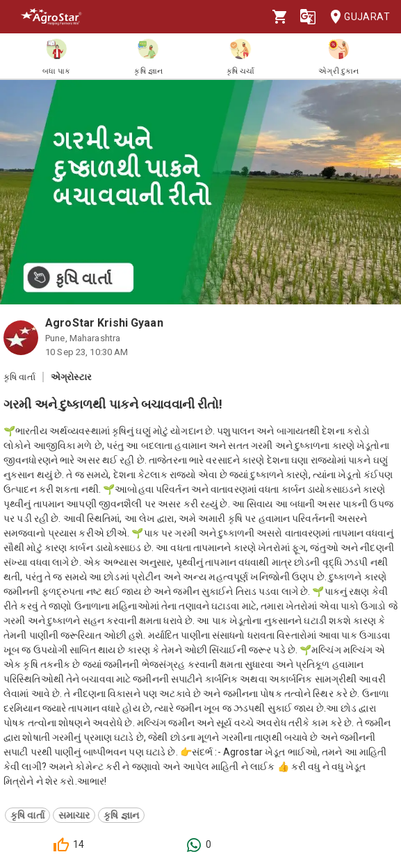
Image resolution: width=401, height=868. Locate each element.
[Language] (308, 17)
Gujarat (356, 17)
